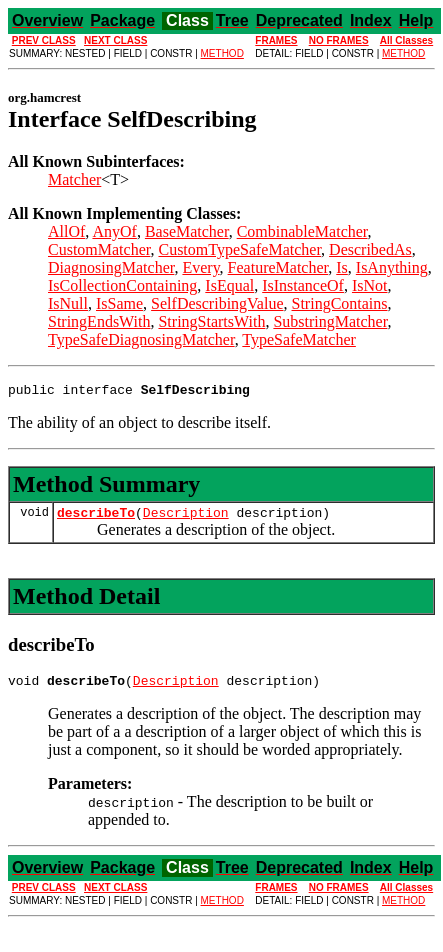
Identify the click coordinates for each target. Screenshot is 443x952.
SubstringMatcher (330, 321)
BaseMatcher (187, 231)
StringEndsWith (99, 321)
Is (342, 267)
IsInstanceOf (303, 285)
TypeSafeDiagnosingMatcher (141, 339)
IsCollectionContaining (122, 285)
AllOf (66, 231)
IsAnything (392, 267)
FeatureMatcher (278, 267)
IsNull (68, 303)
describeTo (96, 518)
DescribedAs (370, 249)
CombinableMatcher (302, 231)
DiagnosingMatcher (111, 267)
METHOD (222, 53)
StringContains (340, 303)
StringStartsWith (211, 321)
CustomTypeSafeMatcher (239, 249)
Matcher (74, 179)
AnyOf (114, 231)
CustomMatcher (99, 249)
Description (186, 518)
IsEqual (229, 285)
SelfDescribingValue (217, 303)
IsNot (370, 285)
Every (200, 267)
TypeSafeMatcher (299, 339)
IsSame (119, 303)
